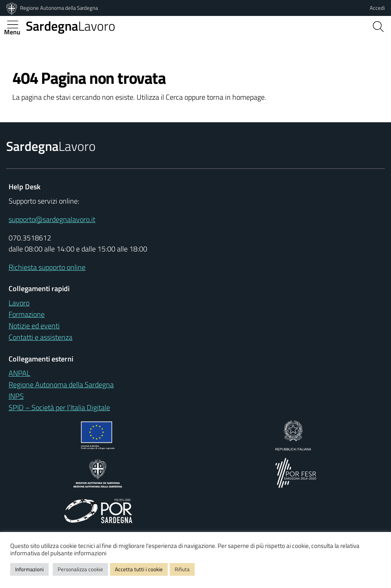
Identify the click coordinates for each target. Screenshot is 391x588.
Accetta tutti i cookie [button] (139, 569)
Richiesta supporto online (47, 267)
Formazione (27, 314)
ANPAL (19, 373)
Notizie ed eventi (34, 326)
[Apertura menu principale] (16, 25)
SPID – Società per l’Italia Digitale (59, 407)
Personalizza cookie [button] (80, 569)
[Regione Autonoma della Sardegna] (12, 8)
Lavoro (71, 26)
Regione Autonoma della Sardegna (59, 8)
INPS (16, 396)
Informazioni (29, 569)
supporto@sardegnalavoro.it (52, 219)
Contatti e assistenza (40, 337)
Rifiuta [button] (182, 569)
